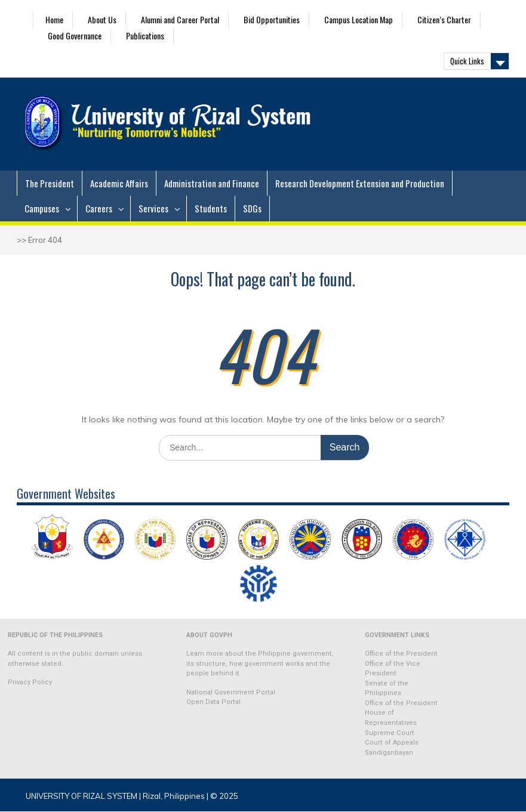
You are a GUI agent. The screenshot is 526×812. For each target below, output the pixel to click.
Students (211, 208)
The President (50, 183)
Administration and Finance (212, 183)
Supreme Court (390, 733)
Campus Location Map (359, 19)
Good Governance (75, 35)
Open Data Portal (213, 702)
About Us (102, 19)
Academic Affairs (119, 183)
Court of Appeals (392, 742)
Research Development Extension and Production (360, 183)
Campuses (42, 208)
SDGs (252, 208)
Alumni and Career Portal (180, 19)
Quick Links (467, 61)
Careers (99, 208)
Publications (145, 35)
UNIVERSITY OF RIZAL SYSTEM (81, 796)
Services (153, 208)
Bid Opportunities (272, 19)
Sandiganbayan (389, 753)
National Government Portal (231, 692)
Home (54, 19)
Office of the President (401, 654)
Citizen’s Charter (444, 19)
